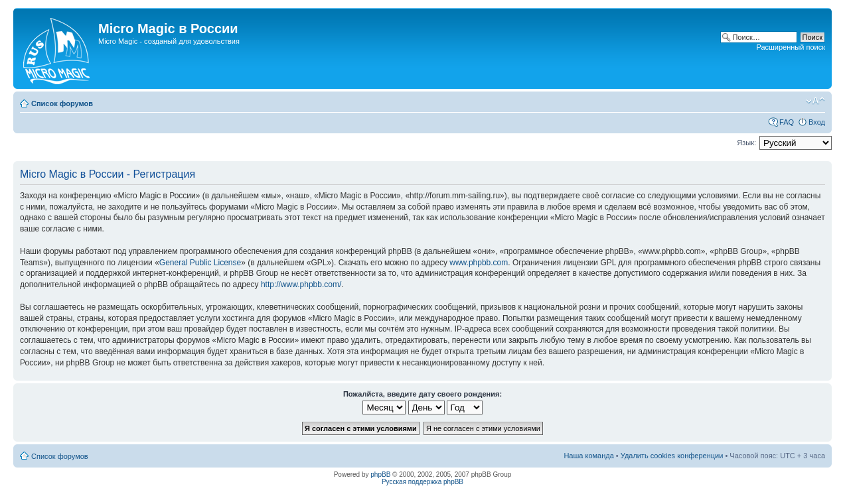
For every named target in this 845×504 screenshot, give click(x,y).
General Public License (200, 263)
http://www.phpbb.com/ (301, 284)
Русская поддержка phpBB (422, 482)
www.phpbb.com (479, 263)
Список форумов (62, 103)
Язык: (746, 143)
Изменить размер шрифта (815, 101)
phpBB (380, 474)
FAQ (787, 122)
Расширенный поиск (791, 47)
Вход (817, 122)
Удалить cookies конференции (672, 456)
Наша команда (588, 456)
